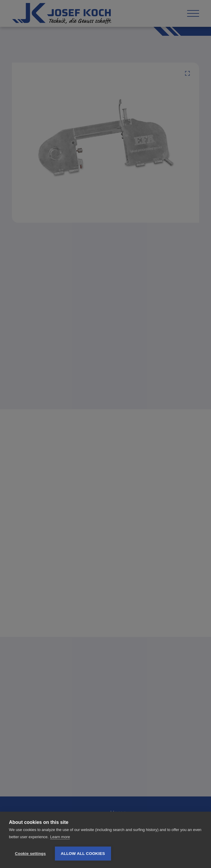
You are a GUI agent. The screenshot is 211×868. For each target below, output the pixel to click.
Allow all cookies (83, 854)
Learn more (60, 837)
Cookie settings (30, 854)
